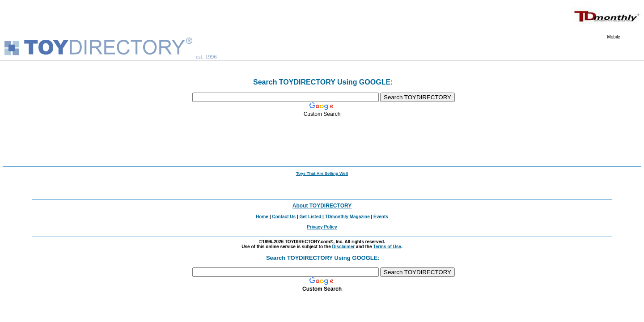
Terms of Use (387, 247)
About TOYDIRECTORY (322, 206)
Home (262, 217)
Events (381, 217)
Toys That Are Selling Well (322, 174)
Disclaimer (344, 247)
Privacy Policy (322, 227)
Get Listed (310, 217)
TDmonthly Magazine (347, 217)
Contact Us (284, 217)
